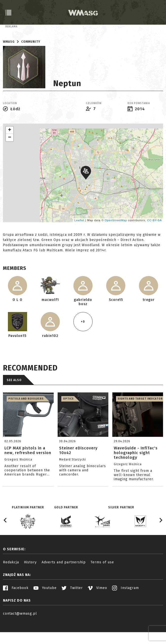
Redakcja (11, 583)
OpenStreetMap (116, 240)
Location (10, 124)
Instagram (125, 608)
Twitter (72, 608)
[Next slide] (161, 541)
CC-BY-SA (154, 240)
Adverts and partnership (64, 583)
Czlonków (94, 124)
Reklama (11, 27)
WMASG (9, 62)
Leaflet (79, 240)
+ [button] (10, 151)
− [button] (10, 158)
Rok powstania (139, 124)
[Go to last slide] (5, 541)
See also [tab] (14, 401)
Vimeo (97, 608)
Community (31, 62)
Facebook (16, 608)
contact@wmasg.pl (20, 634)
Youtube (45, 608)
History (30, 583)
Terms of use (102, 583)
